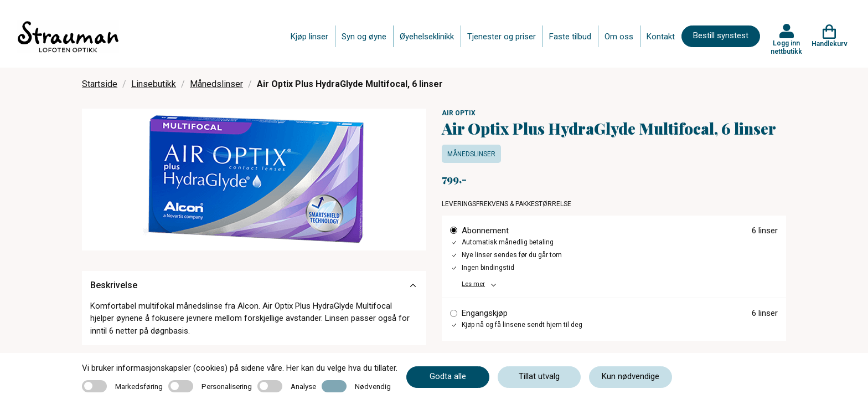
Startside (100, 84)
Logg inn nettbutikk (786, 47)
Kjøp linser (309, 37)
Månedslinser (216, 84)
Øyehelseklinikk (427, 37)
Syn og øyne (364, 37)
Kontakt (661, 37)
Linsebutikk (154, 84)
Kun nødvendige (631, 376)
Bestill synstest (721, 35)
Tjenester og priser (502, 37)
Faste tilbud (570, 37)
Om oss (619, 37)
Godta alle (448, 376)
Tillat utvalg (539, 376)
